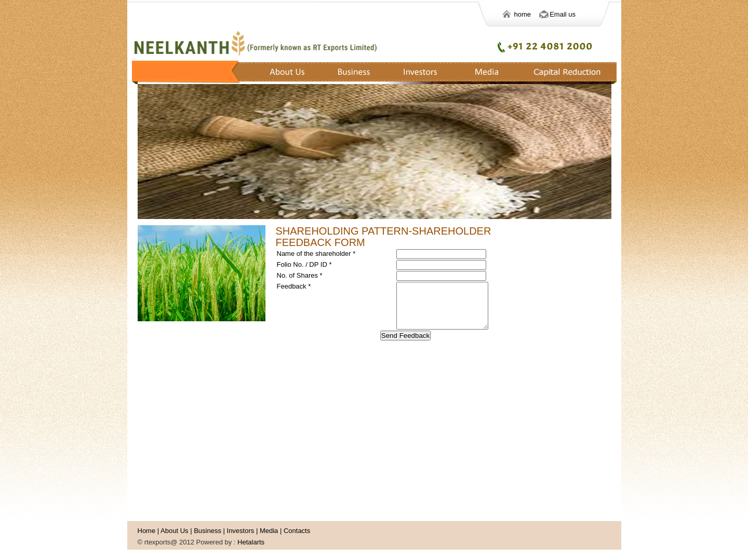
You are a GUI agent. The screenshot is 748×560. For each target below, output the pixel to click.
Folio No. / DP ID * (304, 264)
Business (208, 531)
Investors (241, 531)
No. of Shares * (300, 275)
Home (147, 531)
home (531, 14)
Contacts (297, 531)
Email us (563, 14)
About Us (174, 531)
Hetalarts (251, 542)
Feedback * (294, 286)
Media (269, 531)
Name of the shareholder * (316, 254)
